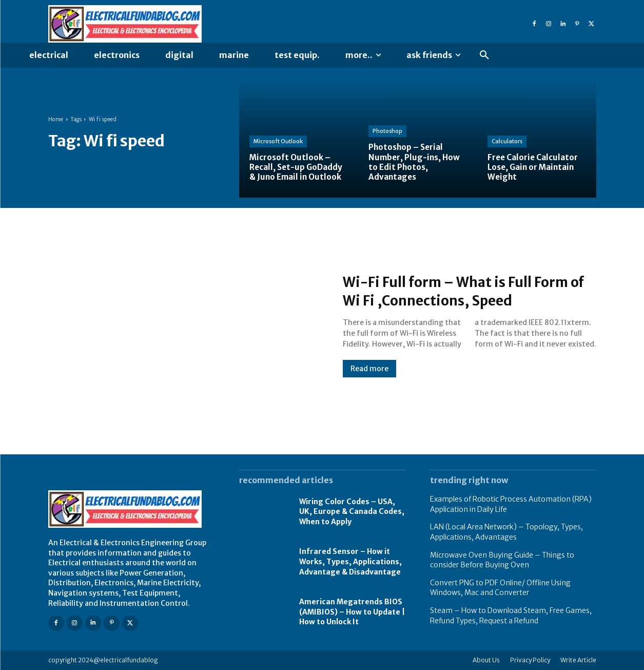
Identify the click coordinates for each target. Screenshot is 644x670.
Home (56, 119)
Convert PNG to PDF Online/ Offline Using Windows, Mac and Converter (500, 588)
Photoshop (387, 131)
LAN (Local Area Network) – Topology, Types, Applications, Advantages (506, 532)
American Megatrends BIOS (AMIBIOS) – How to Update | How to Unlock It (352, 612)
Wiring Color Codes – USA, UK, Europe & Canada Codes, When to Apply (352, 512)
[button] (484, 55)
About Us (486, 660)
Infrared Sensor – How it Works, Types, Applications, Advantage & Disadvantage (350, 561)
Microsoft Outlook (278, 141)
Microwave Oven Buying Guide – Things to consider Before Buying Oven (502, 560)
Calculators (507, 141)
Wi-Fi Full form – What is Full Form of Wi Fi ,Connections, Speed (467, 291)
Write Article (578, 660)
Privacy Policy (530, 660)
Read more (369, 369)
